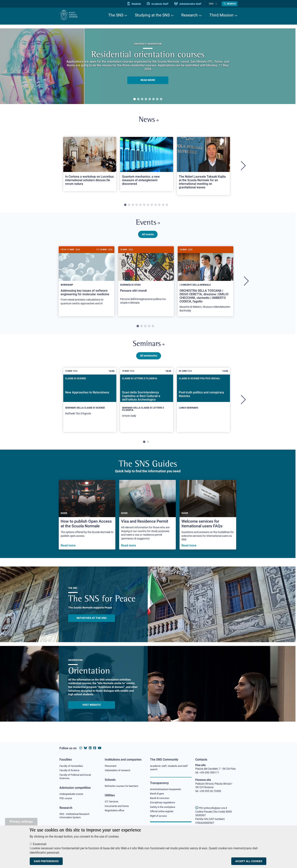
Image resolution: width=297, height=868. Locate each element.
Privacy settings (21, 822)
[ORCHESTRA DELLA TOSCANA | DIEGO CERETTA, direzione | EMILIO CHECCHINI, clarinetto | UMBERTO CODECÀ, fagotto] (206, 284)
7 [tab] (157, 99)
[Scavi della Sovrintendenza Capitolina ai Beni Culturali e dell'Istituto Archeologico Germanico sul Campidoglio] (147, 404)
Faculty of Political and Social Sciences (77, 777)
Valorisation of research (119, 771)
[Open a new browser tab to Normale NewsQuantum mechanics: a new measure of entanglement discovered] (147, 165)
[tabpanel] (148, 66)
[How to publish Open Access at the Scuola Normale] (87, 519)
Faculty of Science (70, 771)
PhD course (66, 800)
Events (148, 225)
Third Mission (221, 15)
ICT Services (112, 802)
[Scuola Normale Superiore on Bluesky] (85, 748)
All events (148, 237)
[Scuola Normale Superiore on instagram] (81, 748)
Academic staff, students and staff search (170, 768)
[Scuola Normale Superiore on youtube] (100, 748)
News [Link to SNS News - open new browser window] (149, 121)
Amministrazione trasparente (167, 790)
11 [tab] (163, 206)
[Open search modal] (230, 4)
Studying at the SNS (152, 15)
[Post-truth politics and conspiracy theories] (203, 401)
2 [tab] (138, 99)
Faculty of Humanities (72, 766)
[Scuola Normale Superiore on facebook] (95, 748)
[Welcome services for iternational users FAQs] (208, 519)
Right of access (159, 817)
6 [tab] (153, 99)
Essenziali (40, 844)
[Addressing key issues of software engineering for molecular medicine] (87, 281)
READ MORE (148, 80)
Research (190, 15)
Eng (213, 4)
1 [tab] (134, 99)
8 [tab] (161, 99)
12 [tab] (167, 206)
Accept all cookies (249, 861)
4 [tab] (146, 99)
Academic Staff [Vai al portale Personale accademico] (162, 4)
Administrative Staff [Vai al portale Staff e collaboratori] (192, 4)
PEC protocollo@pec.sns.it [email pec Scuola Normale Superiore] (213, 808)
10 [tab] (159, 206)
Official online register (163, 813)
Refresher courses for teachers (123, 786)
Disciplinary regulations (164, 804)
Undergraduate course (73, 795)
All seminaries (149, 360)
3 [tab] (142, 99)
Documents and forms (118, 807)
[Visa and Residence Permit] (147, 519)
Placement (111, 766)
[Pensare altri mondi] (146, 280)
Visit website (92, 709)
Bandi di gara (158, 794)
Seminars (148, 348)
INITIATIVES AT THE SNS (92, 622)
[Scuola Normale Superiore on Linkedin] (90, 748)
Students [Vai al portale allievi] (138, 4)
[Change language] (216, 4)
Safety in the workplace (164, 808)
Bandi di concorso (161, 799)
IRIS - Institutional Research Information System (76, 817)
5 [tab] (150, 99)
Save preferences (46, 861)
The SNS (116, 15)
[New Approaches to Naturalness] (90, 403)
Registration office (115, 812)
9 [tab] (156, 206)
